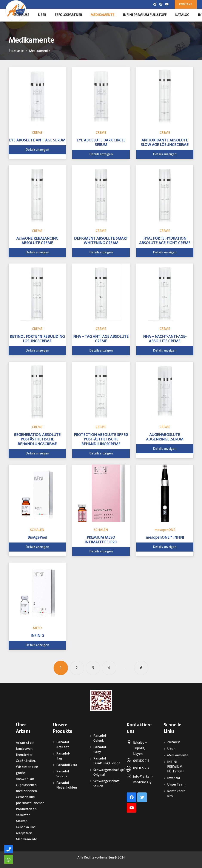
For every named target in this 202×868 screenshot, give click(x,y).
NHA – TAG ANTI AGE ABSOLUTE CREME (101, 339)
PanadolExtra (67, 765)
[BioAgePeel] (37, 493)
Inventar (174, 778)
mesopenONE (165, 530)
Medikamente (178, 755)
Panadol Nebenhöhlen (67, 785)
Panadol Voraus (63, 774)
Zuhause (174, 742)
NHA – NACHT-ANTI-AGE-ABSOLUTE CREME (165, 339)
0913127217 (141, 761)
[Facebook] (155, 4)
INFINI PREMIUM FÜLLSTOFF (176, 767)
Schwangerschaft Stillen (106, 784)
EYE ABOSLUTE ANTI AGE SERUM (37, 140)
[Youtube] (167, 4)
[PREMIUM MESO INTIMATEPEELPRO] (101, 493)
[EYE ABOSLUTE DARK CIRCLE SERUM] (101, 96)
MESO (37, 628)
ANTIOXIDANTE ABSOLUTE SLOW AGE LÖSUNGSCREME (165, 143)
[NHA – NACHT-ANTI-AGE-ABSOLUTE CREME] (165, 292)
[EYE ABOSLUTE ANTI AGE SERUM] (37, 96)
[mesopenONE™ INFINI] (165, 493)
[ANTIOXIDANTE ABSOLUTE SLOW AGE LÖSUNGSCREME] (165, 96)
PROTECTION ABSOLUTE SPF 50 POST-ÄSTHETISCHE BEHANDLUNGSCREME (101, 439)
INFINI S (37, 636)
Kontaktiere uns (176, 793)
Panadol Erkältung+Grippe (107, 761)
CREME (37, 133)
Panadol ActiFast (63, 745)
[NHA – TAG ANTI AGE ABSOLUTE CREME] (101, 292)
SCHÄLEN (37, 530)
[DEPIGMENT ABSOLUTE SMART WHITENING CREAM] (101, 194)
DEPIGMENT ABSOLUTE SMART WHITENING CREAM (101, 241)
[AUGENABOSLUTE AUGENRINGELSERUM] (165, 390)
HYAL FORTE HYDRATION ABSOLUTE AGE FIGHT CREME (165, 241)
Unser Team (176, 785)
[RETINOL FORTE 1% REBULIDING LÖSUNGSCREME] (37, 292)
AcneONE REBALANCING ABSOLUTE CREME (37, 241)
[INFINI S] (37, 591)
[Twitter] (142, 797)
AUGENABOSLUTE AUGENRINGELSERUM (165, 437)
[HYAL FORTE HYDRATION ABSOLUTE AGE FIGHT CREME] (165, 194)
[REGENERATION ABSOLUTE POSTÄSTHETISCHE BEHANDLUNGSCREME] (37, 390)
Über (171, 749)
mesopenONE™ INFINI (165, 538)
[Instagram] (161, 4)
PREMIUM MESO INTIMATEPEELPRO (101, 540)
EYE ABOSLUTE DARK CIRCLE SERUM (101, 143)
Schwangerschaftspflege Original (112, 772)
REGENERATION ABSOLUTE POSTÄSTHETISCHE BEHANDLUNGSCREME (37, 439)
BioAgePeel (37, 538)
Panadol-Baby (100, 749)
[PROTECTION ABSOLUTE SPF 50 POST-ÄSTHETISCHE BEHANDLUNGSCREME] (101, 390)
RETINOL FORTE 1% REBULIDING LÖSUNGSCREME (37, 339)
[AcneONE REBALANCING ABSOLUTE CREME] (37, 194)
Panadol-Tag (63, 756)
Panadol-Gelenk (100, 738)
